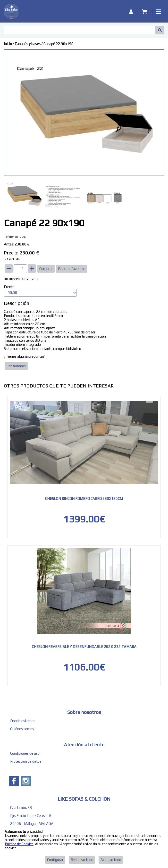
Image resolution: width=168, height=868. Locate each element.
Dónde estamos (23, 721)
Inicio (8, 44)
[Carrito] (145, 11)
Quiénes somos (22, 729)
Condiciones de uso (25, 753)
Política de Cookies (19, 844)
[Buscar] (80, 30)
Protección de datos (26, 761)
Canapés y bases (28, 44)
